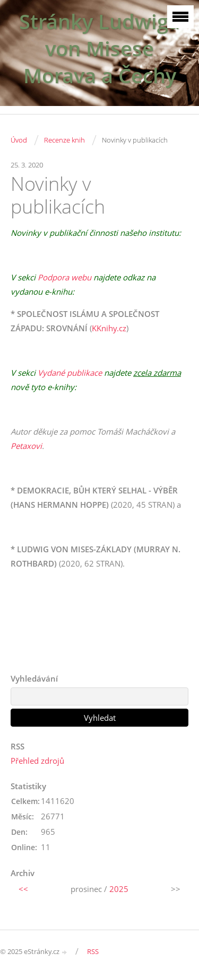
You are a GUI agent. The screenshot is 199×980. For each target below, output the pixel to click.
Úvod (19, 140)
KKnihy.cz (109, 328)
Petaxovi (26, 446)
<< (23, 889)
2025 (119, 889)
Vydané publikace (70, 373)
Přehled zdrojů (37, 761)
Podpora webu (64, 277)
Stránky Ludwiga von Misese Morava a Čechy (99, 48)
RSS (93, 951)
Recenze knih (64, 140)
